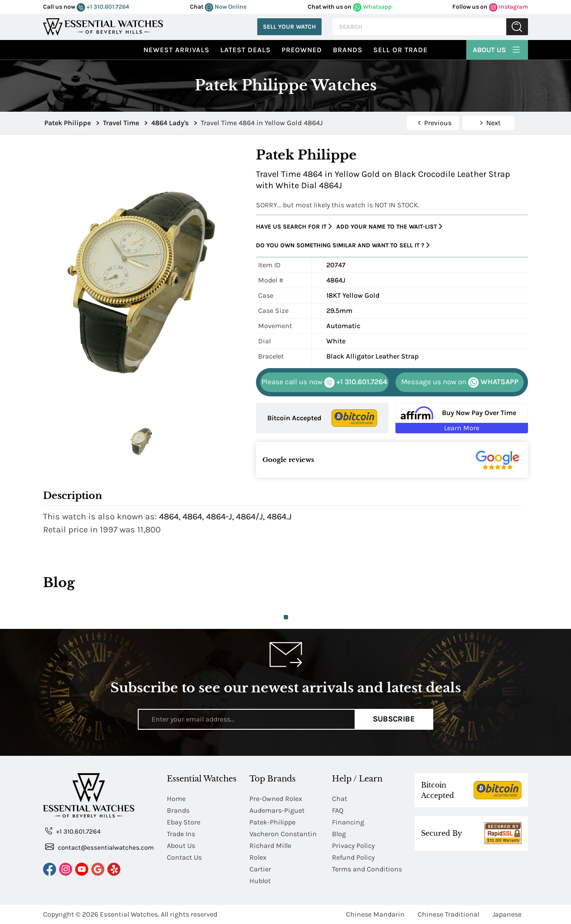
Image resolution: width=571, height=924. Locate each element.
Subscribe (394, 719)
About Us (497, 49)
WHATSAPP (460, 382)
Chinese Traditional (448, 914)
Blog (339, 834)
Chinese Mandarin (375, 914)
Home (176, 799)
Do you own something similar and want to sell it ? (343, 245)
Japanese (507, 914)
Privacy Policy (353, 846)
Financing (348, 822)
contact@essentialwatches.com (100, 847)
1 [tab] (286, 617)
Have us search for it (294, 227)
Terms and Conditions (367, 869)
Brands (348, 50)
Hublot (260, 881)
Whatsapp (372, 7)
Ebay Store (184, 822)
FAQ (338, 810)
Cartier (260, 869)
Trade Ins (181, 834)
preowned (302, 50)
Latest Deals (246, 50)
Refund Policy (353, 857)
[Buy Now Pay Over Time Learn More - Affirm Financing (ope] (462, 418)
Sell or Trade (400, 50)
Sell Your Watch (289, 27)
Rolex (258, 857)
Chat (340, 799)
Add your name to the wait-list (389, 227)
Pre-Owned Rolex (276, 799)
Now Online (226, 7)
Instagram (508, 7)
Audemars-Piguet (277, 810)
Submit (517, 27)
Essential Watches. (129, 914)
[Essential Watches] (103, 26)
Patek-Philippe (272, 822)
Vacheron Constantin (283, 834)
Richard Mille (270, 846)
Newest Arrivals (176, 50)
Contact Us (184, 857)
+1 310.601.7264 (103, 7)
